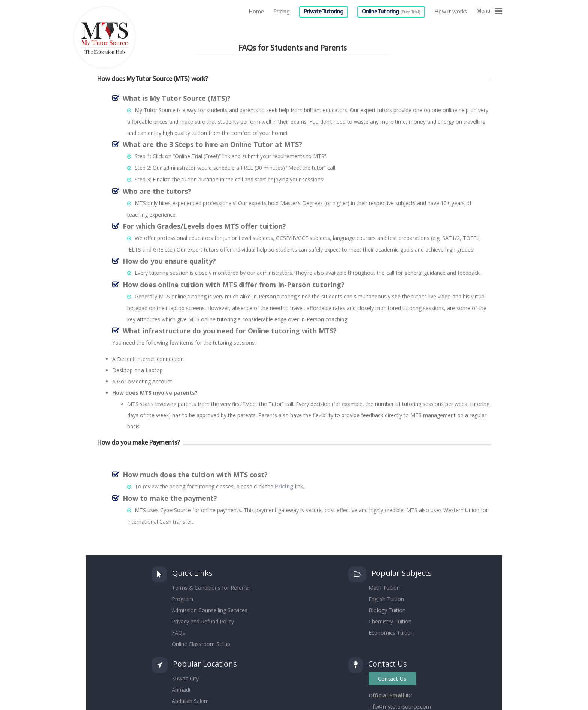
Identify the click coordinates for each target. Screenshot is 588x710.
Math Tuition (384, 588)
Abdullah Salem (190, 701)
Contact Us (392, 679)
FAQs (178, 633)
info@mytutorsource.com (400, 706)
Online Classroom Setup (201, 644)
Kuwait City (185, 678)
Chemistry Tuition (390, 621)
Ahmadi (181, 690)
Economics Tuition (391, 633)
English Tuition (386, 599)
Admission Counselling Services (210, 610)
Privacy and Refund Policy (203, 621)
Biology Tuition (387, 610)
